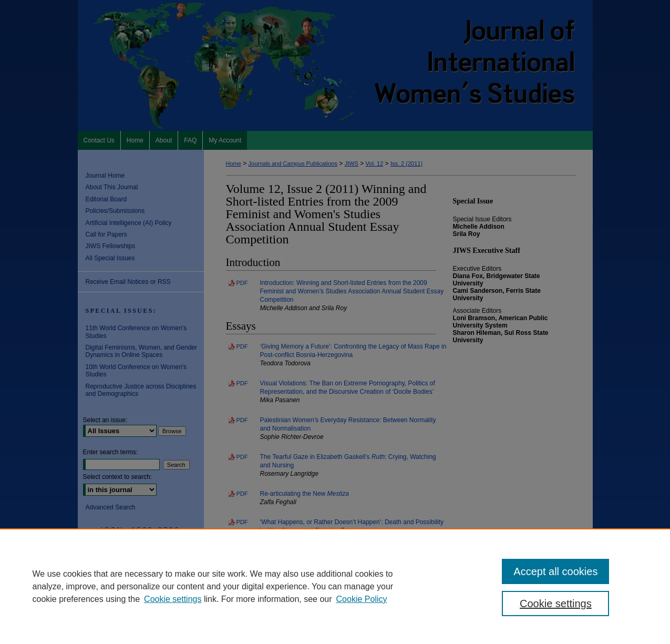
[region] (335, 586)
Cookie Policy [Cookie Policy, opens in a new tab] (362, 599)
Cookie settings (173, 599)
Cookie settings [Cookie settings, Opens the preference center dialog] (556, 604)
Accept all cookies (555, 571)
